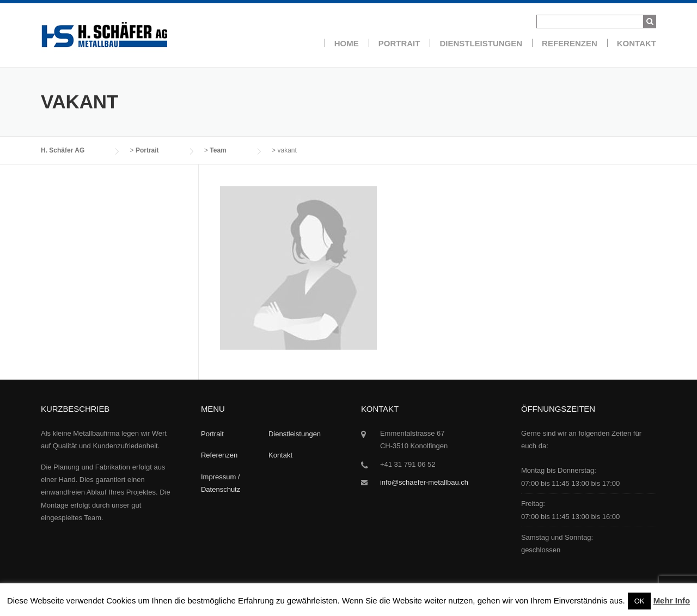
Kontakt (637, 43)
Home (347, 43)
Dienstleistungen (481, 43)
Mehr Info (672, 600)
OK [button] (640, 601)
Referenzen (570, 43)
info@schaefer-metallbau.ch (424, 482)
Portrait (399, 43)
